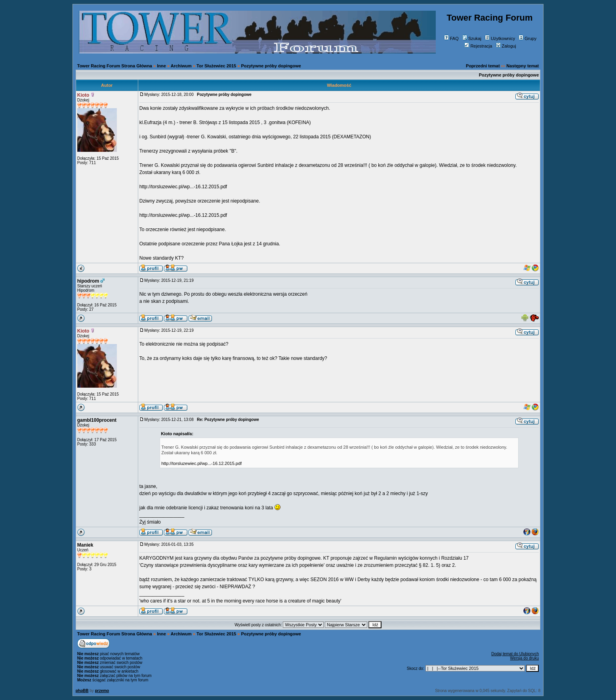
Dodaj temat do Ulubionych (515, 654)
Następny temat (523, 66)
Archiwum (181, 66)
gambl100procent (97, 420)
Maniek (85, 545)
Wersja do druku (525, 658)
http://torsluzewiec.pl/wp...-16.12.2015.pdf (183, 187)
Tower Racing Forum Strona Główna (115, 66)
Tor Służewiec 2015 (216, 66)
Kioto (83, 95)
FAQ (451, 38)
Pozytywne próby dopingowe (271, 66)
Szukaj (472, 38)
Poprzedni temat (483, 66)
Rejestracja (478, 46)
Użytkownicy (500, 38)
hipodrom (88, 281)
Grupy (527, 38)
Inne (161, 66)
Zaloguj (506, 46)
